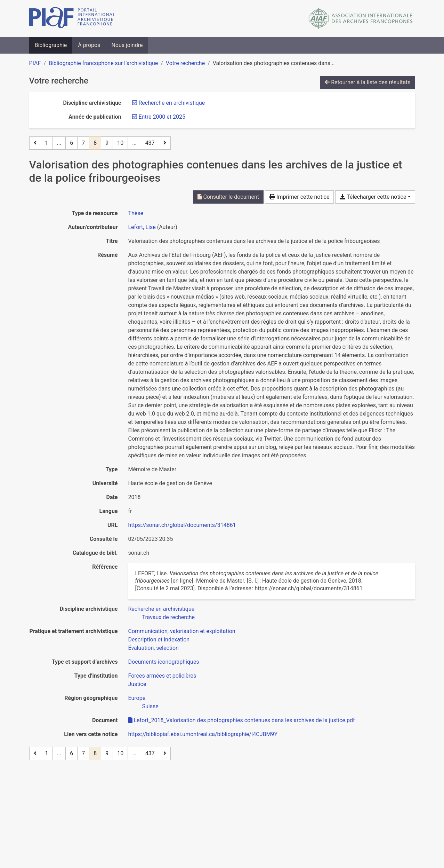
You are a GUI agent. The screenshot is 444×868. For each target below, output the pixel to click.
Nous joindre (127, 45)
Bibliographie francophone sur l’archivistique (103, 63)
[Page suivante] (165, 143)
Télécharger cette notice (373, 197)
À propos (89, 45)
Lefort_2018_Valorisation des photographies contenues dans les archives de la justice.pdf (242, 720)
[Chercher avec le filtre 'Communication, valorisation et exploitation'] (182, 631)
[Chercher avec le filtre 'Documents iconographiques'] (164, 662)
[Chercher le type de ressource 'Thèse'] (136, 213)
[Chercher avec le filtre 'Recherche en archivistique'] (162, 609)
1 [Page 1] (47, 143)
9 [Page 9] (107, 143)
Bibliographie (51, 45)
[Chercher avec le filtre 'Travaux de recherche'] (169, 617)
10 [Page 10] (120, 143)
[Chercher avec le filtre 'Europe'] (137, 698)
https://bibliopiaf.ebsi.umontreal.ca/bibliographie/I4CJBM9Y (203, 734)
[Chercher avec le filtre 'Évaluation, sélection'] (154, 648)
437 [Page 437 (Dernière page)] (150, 143)
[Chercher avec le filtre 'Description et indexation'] (159, 640)
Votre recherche (185, 63)
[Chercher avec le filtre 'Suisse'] (150, 706)
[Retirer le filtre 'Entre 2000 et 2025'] (162, 117)
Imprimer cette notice (299, 197)
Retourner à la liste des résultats (368, 82)
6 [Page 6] (71, 143)
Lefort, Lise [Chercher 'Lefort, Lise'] (142, 227)
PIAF (35, 63)
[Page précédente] (35, 143)
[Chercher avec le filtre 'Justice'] (137, 684)
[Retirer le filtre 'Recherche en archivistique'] (172, 103)
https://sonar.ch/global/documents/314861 (182, 525)
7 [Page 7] (83, 143)
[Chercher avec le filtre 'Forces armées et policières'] (162, 676)
